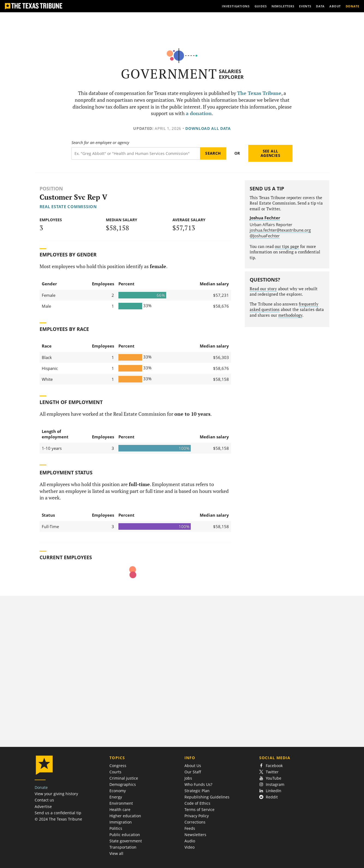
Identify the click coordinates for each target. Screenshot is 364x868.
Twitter (269, 772)
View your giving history (56, 794)
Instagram (272, 784)
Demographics (123, 784)
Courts (115, 772)
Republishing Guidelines (207, 797)
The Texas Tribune (259, 93)
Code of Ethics (197, 803)
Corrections (195, 822)
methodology (290, 315)
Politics (116, 828)
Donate (41, 787)
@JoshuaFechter (265, 236)
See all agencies (270, 153)
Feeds (190, 828)
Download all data (208, 128)
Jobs (188, 778)
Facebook (271, 766)
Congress (118, 766)
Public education (125, 835)
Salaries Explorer (231, 74)
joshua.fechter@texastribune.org (280, 230)
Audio (190, 841)
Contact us (44, 800)
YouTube (270, 778)
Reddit (268, 797)
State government (126, 841)
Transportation (123, 847)
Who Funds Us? (198, 784)
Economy (118, 791)
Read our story (263, 289)
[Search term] (136, 153)
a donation (199, 113)
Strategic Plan (197, 791)
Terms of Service (199, 809)
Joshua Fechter (265, 218)
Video (190, 847)
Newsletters (195, 835)
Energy (116, 797)
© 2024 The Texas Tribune (58, 819)
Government (169, 74)
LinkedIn (270, 791)
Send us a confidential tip (58, 813)
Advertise (43, 806)
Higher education (125, 816)
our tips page (287, 246)
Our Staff (193, 772)
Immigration (121, 822)
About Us (193, 766)
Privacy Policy (197, 816)
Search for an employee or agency (100, 143)
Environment (121, 803)
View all (116, 853)
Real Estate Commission (68, 206)
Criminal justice (124, 778)
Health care (120, 809)
